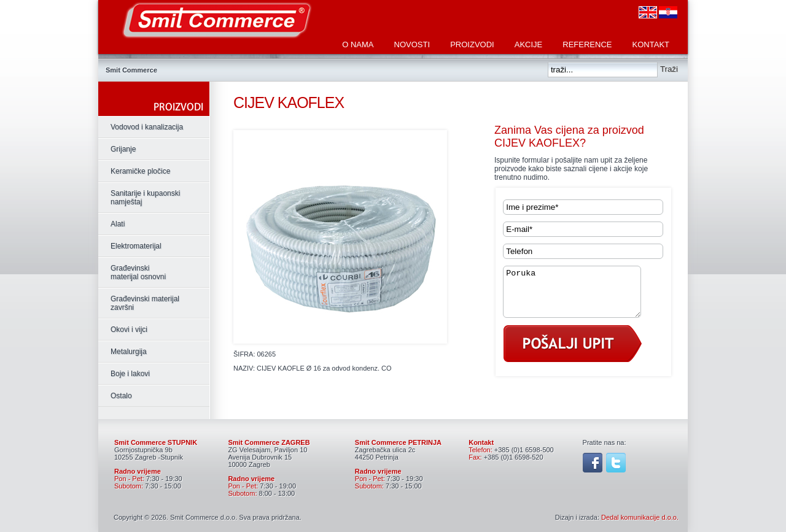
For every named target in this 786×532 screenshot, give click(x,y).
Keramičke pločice (140, 171)
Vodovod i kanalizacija (147, 127)
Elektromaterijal (136, 246)
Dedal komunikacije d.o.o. (640, 517)
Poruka (580, 296)
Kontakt (651, 44)
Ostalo (121, 396)
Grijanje (123, 149)
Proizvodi (472, 44)
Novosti (412, 44)
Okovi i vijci (129, 330)
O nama (358, 44)
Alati (118, 224)
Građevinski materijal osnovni (138, 272)
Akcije (529, 44)
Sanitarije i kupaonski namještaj (145, 198)
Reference (587, 44)
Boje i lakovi (130, 374)
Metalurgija (129, 352)
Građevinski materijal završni (145, 303)
